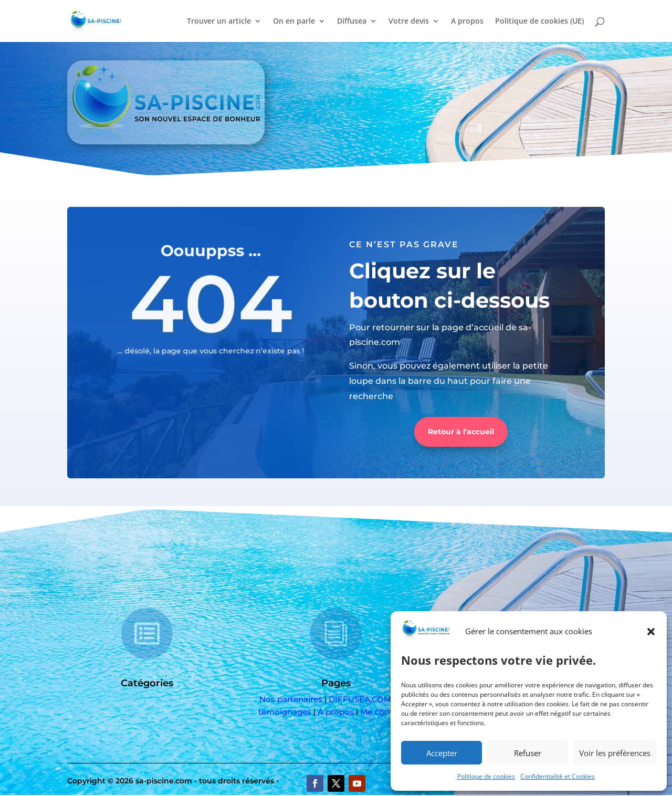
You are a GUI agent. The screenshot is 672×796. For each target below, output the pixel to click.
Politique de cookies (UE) (539, 22)
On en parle (294, 22)
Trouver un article (219, 22)
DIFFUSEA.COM (360, 699)
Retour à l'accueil (461, 432)
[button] (651, 632)
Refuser (528, 753)
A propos (467, 22)
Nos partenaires (291, 699)
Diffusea (352, 22)
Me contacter (387, 712)
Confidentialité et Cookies (558, 776)
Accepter (442, 753)
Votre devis (409, 22)
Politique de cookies (486, 776)
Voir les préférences (615, 753)
